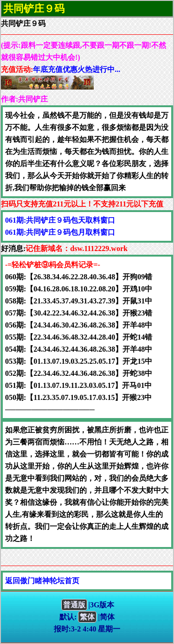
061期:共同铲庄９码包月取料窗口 (60, 232)
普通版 (74, 605)
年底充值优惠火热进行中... (77, 69)
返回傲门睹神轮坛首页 (42, 581)
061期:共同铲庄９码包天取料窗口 (60, 220)
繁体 (87, 617)
